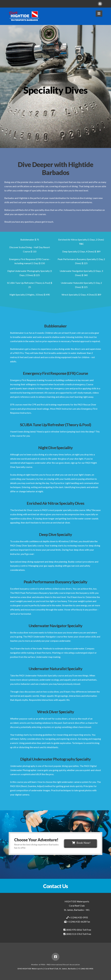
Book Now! (81, 843)
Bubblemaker (55, 326)
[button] (99, 14)
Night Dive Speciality (55, 448)
